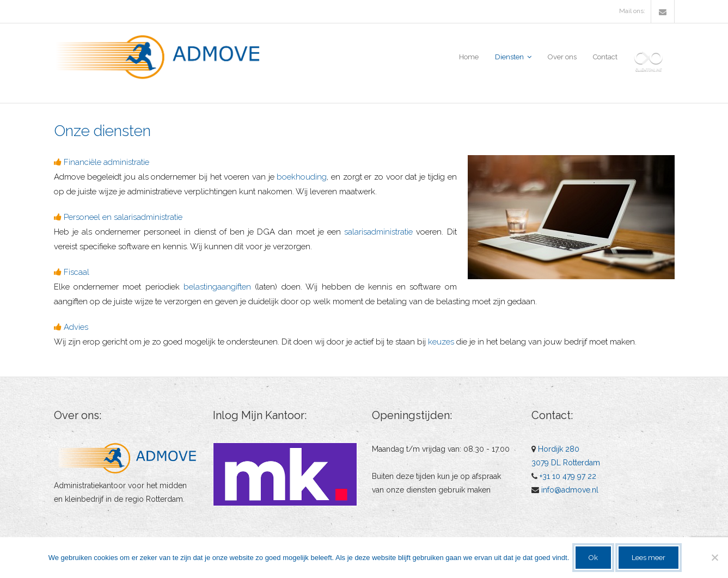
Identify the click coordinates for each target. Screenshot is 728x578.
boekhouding (302, 177)
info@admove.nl (570, 490)
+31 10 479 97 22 (568, 476)
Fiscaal (77, 272)
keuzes (441, 342)
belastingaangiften (217, 287)
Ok (593, 558)
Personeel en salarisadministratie (123, 217)
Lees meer (649, 558)
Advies (76, 327)
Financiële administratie (106, 162)
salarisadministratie (378, 232)
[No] (714, 557)
